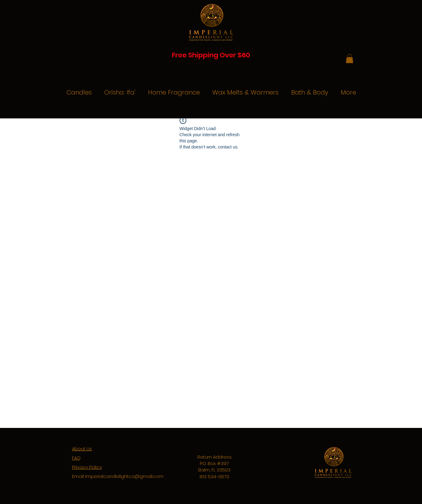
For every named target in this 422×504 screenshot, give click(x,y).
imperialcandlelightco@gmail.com (124, 476)
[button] (350, 59)
